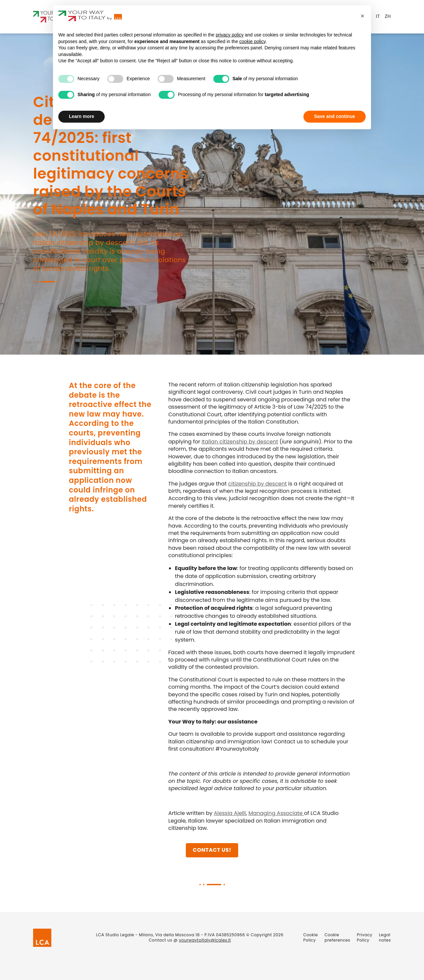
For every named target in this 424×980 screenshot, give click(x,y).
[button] (362, 16)
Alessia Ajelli (230, 813)
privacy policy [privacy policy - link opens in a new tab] (230, 35)
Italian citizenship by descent (240, 442)
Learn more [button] (81, 116)
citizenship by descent (257, 484)
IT (378, 16)
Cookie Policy (311, 937)
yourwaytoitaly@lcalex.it (205, 940)
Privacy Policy (365, 937)
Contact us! (212, 850)
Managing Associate (276, 813)
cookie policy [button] (252, 41)
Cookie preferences (338, 937)
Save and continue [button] (335, 116)
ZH (388, 16)
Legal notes (385, 937)
